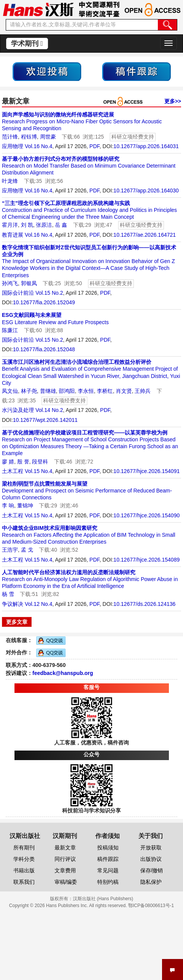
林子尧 (29, 391)
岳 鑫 (61, 225)
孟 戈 (27, 550)
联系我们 (24, 882)
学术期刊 (27, 44)
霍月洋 (10, 225)
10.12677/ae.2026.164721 (145, 235)
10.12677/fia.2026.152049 (44, 302)
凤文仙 (10, 391)
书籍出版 (24, 870)
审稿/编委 (66, 882)
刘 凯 (27, 225)
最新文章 (65, 848)
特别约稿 (108, 882)
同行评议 (65, 859)
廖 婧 (8, 462)
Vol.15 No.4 (39, 471)
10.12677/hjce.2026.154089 (147, 560)
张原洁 (44, 225)
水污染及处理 (18, 410)
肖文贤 (124, 391)
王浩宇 (10, 550)
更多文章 (17, 622)
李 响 (8, 505)
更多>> (173, 101)
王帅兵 (143, 391)
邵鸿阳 (67, 391)
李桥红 (105, 391)
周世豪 (48, 137)
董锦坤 (25, 505)
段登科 (40, 462)
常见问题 (108, 870)
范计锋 (10, 137)
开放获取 (151, 848)
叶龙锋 (10, 181)
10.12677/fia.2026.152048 (44, 349)
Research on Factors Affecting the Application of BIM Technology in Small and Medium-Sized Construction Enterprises (89, 535)
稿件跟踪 (108, 859)
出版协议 (151, 859)
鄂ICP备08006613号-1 (151, 906)
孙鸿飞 (10, 283)
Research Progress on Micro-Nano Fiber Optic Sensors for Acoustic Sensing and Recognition (82, 121)
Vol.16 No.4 (39, 146)
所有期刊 (24, 848)
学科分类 (24, 859)
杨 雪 (8, 594)
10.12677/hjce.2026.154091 (147, 471)
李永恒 (86, 391)
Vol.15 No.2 (49, 293)
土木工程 (13, 471)
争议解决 (13, 604)
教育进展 (13, 235)
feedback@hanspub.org (63, 673)
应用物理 (13, 146)
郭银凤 (29, 283)
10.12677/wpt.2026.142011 (45, 420)
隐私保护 (151, 882)
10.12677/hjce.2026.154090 (147, 515)
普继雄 (48, 391)
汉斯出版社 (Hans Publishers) (103, 899)
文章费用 (65, 870)
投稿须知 (108, 848)
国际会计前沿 (18, 293)
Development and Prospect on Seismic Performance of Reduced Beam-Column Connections (87, 491)
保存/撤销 (152, 870)
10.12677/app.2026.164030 (146, 191)
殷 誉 (23, 462)
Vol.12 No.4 (39, 604)
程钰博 (29, 137)
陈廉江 (10, 330)
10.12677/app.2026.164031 (146, 146)
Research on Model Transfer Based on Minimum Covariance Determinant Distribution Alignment (89, 166)
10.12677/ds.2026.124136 (145, 604)
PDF (95, 146)
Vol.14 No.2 (49, 410)
